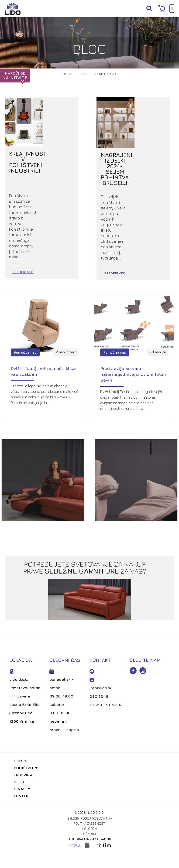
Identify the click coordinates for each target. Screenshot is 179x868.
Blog (83, 74)
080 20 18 (99, 646)
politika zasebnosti (90, 773)
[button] (149, 9)
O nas (22, 738)
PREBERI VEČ (60, 223)
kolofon (89, 778)
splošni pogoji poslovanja (90, 768)
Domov (66, 74)
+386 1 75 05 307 (106, 654)
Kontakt (22, 745)
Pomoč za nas (25, 302)
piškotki (89, 784)
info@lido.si (100, 638)
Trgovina (23, 724)
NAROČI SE (15, 75)
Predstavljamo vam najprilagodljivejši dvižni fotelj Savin (133, 324)
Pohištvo (26, 718)
